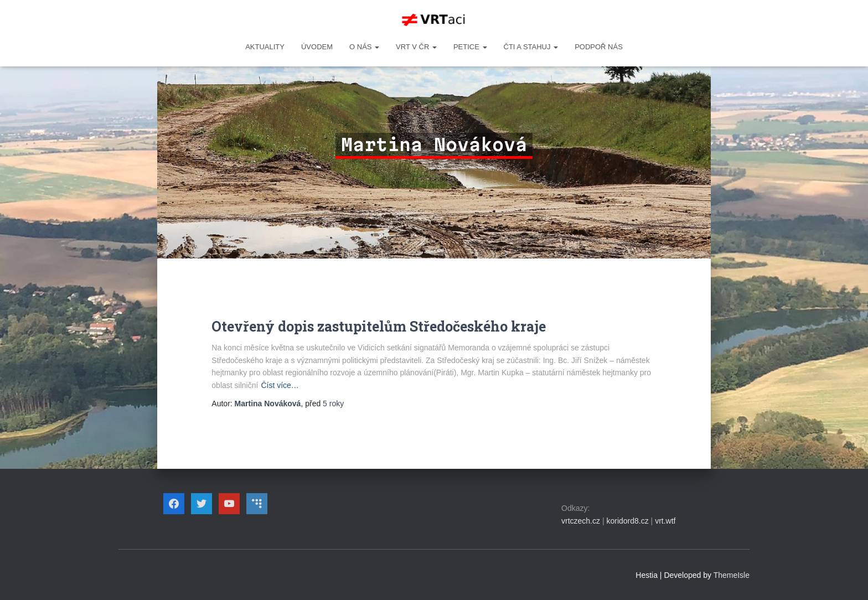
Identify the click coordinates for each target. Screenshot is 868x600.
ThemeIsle (732, 575)
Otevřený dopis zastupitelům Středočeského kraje (379, 326)
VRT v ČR (416, 47)
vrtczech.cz (581, 521)
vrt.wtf (665, 521)
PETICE (470, 47)
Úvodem (317, 47)
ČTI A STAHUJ (531, 47)
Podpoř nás (599, 47)
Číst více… (280, 385)
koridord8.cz (627, 521)
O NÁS (364, 47)
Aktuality (265, 47)
